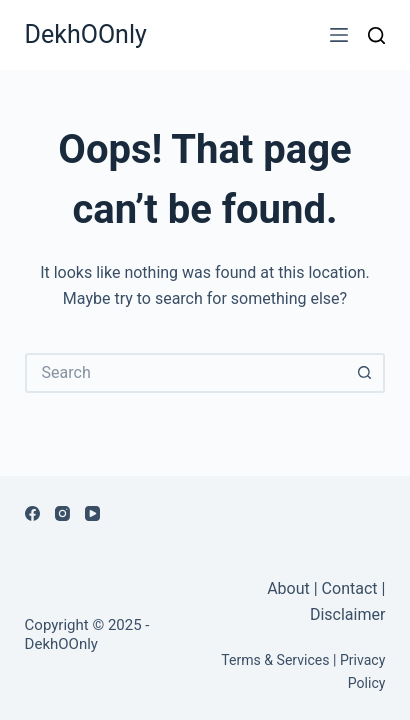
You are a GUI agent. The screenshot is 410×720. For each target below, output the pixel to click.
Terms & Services (275, 660)
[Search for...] (185, 373)
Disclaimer (347, 614)
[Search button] (365, 373)
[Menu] (339, 35)
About (290, 588)
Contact (350, 588)
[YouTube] (92, 513)
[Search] (376, 35)
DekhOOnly (86, 34)
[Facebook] (32, 513)
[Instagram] (62, 513)
